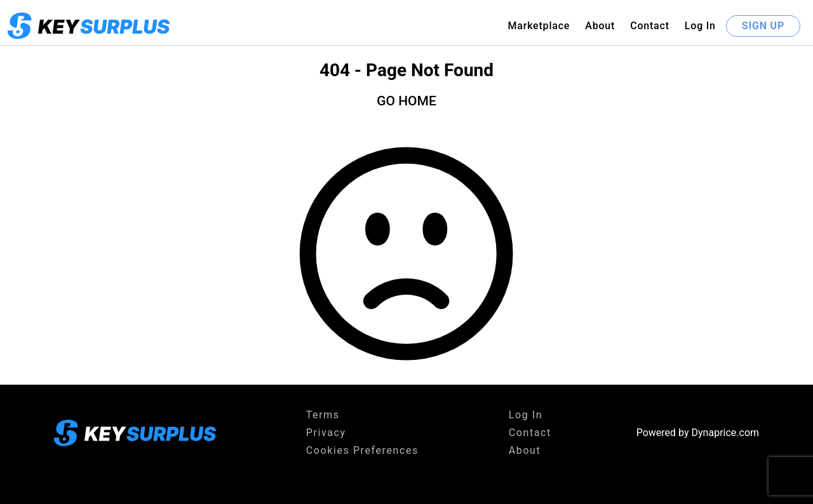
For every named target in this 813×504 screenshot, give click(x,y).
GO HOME (406, 101)
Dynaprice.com (726, 433)
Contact (650, 26)
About (600, 26)
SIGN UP (763, 26)
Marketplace (539, 26)
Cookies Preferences (362, 450)
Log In (700, 26)
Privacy (326, 433)
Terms (323, 415)
